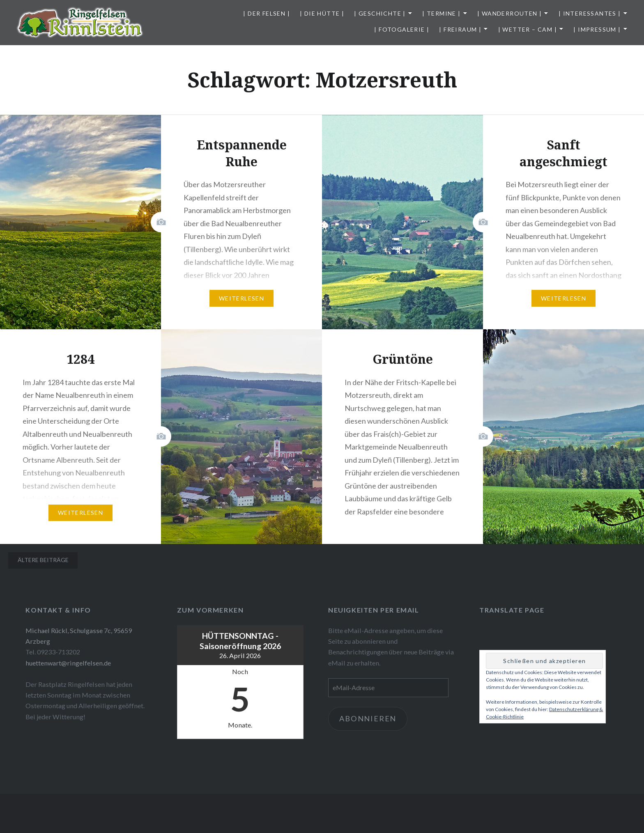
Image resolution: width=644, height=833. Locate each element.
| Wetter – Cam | (528, 29)
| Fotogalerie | (402, 29)
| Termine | (441, 13)
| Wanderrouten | (509, 13)
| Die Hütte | (322, 13)
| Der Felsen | (267, 13)
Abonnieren (368, 718)
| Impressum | (597, 29)
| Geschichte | (380, 13)
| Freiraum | (460, 29)
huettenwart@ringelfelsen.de (68, 663)
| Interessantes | (590, 13)
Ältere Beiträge (43, 560)
